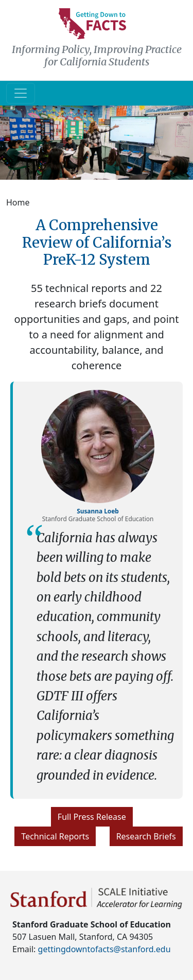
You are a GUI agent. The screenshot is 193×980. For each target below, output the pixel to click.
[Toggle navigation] (21, 93)
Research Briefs (146, 836)
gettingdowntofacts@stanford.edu (104, 949)
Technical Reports (55, 836)
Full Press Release (92, 817)
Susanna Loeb (98, 511)
